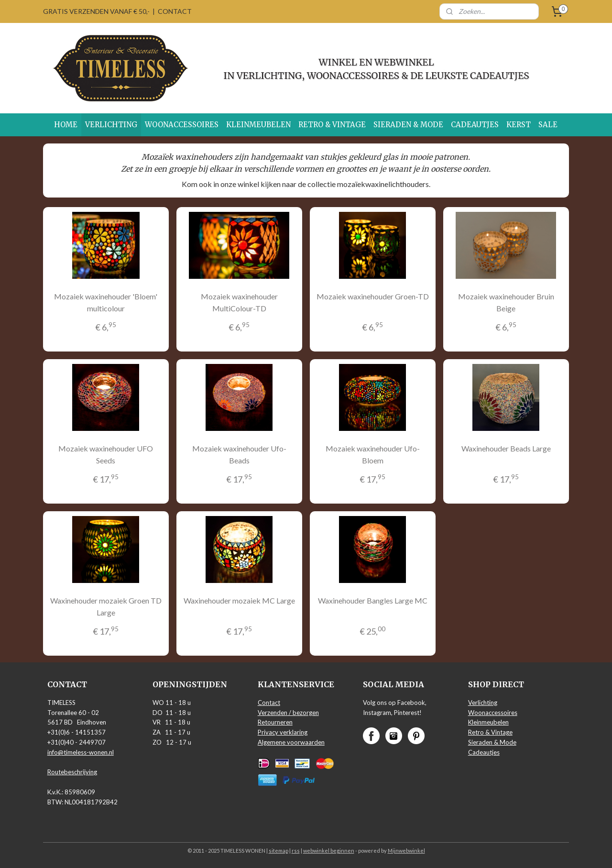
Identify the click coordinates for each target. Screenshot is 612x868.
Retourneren (275, 722)
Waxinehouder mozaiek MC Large (239, 600)
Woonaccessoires (493, 713)
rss (296, 851)
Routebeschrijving (72, 772)
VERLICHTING (111, 125)
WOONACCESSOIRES (182, 125)
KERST (519, 125)
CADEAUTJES (475, 125)
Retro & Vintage (490, 732)
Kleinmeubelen (488, 722)
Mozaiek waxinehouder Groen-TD (373, 296)
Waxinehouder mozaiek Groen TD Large (106, 606)
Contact (269, 703)
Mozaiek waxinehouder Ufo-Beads (239, 455)
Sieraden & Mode (492, 742)
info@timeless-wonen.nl (81, 752)
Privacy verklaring (283, 732)
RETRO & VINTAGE (332, 125)
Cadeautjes (484, 752)
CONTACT (175, 11)
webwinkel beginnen (329, 851)
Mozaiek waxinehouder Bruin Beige (506, 302)
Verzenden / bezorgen (288, 713)
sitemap (279, 851)
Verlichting (483, 703)
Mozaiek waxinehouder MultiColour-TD (239, 302)
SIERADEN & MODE (408, 125)
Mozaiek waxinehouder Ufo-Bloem (373, 455)
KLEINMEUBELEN (258, 125)
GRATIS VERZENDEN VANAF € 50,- (96, 11)
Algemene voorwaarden (291, 742)
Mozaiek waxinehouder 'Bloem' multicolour (106, 302)
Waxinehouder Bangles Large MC (373, 600)
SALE (548, 125)
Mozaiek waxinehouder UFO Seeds (106, 455)
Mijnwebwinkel (406, 851)
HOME (66, 125)
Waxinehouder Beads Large (506, 448)
